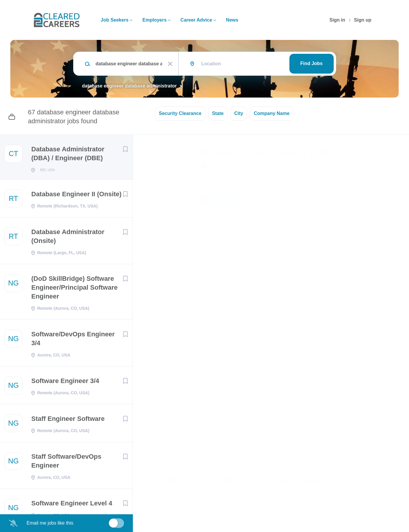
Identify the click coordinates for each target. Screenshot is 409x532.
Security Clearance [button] (180, 113)
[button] (361, 201)
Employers (154, 20)
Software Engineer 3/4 (65, 383)
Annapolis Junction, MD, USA (198, 228)
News (232, 20)
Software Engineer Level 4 (72, 505)
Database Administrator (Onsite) (68, 238)
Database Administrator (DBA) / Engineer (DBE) (68, 154)
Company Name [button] (272, 113)
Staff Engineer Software (68, 420)
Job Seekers (115, 20)
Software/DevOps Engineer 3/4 (73, 340)
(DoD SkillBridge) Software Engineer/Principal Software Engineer (74, 289)
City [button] (239, 113)
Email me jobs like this (50, 523)
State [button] (218, 113)
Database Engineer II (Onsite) (76, 196)
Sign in (337, 20)
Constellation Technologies (239, 181)
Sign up (363, 20)
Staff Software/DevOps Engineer (66, 463)
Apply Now (223, 200)
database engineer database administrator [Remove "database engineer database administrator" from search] (129, 86)
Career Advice (196, 20)
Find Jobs (312, 63)
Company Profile (187, 506)
